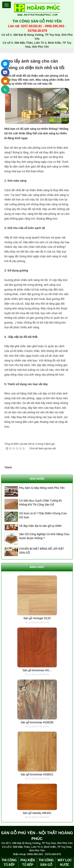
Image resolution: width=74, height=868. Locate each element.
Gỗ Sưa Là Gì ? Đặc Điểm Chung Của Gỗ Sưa (43, 515)
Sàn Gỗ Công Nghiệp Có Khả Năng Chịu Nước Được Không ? (44, 536)
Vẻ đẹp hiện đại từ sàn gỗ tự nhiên (40, 526)
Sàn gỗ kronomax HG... (37, 670)
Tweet (8, 467)
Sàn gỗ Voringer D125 (37, 618)
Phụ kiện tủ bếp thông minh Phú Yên (42, 488)
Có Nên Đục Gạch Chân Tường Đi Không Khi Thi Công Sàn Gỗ (40, 503)
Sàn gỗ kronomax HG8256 (37, 722)
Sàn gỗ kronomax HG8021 (37, 774)
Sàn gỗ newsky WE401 (37, 813)
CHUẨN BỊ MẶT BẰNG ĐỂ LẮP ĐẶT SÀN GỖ (42, 551)
